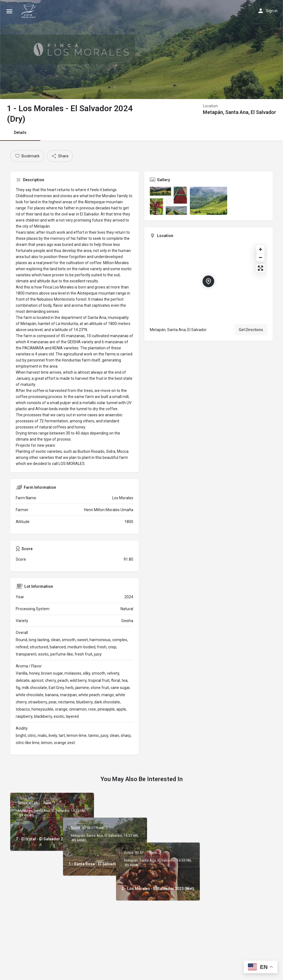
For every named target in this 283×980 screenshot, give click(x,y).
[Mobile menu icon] (9, 11)
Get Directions (251, 330)
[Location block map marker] (208, 281)
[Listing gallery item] (168, 201)
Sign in (272, 11)
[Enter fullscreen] (260, 268)
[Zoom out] (260, 257)
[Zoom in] (260, 249)
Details (20, 132)
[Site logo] (29, 11)
